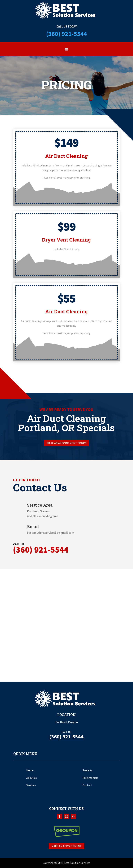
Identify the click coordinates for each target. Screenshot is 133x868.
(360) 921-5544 (66, 34)
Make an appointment (66, 846)
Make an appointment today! (66, 443)
